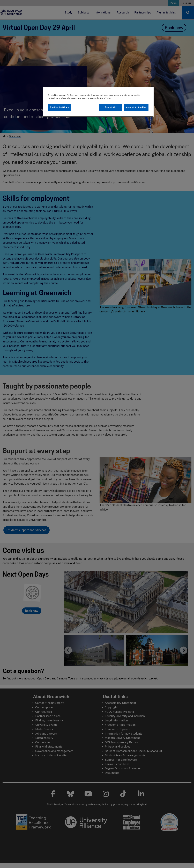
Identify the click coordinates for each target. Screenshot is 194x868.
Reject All (110, 107)
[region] (98, 102)
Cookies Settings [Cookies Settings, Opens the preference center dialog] (59, 107)
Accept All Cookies (136, 107)
